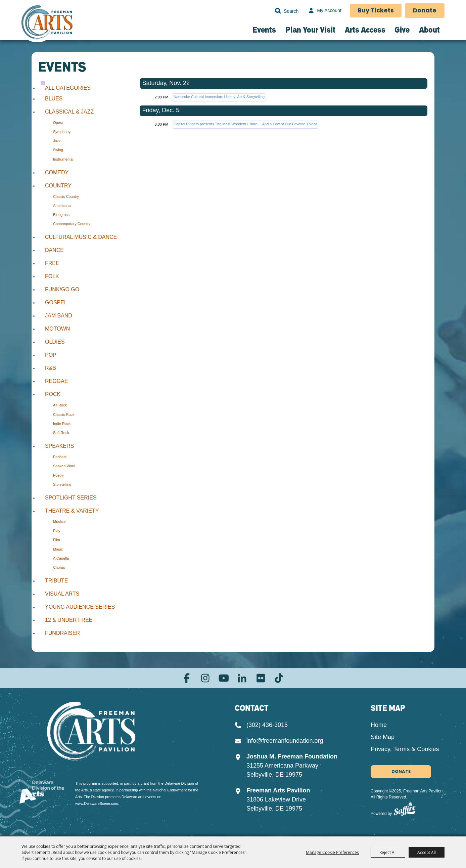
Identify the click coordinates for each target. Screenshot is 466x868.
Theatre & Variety (72, 511)
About (429, 30)
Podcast (60, 457)
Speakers (59, 446)
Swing (58, 150)
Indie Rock (62, 424)
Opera (58, 123)
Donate (425, 11)
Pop (51, 355)
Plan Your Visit (310, 30)
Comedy (57, 172)
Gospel (56, 302)
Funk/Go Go (62, 289)
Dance (54, 250)
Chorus (59, 567)
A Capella (61, 558)
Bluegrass (61, 215)
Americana (62, 206)
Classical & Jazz (69, 112)
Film (57, 540)
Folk (52, 276)
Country (58, 186)
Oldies (55, 342)
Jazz (57, 141)
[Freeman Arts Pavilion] (48, 26)
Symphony (62, 132)
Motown (57, 329)
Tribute (56, 581)
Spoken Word (64, 466)
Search (277, 11)
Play (57, 531)
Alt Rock (60, 405)
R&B (51, 368)
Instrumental (63, 159)
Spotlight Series (71, 498)
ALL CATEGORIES (68, 88)
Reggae (56, 381)
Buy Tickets (375, 11)
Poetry (58, 475)
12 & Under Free (69, 620)
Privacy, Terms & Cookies (405, 750)
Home (379, 726)
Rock (53, 394)
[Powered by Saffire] (405, 811)
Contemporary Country (72, 224)
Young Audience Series (80, 607)
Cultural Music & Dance (81, 237)
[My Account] (324, 11)
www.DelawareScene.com (97, 801)
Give (402, 30)
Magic (58, 549)
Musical (59, 522)
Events (264, 30)
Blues (54, 99)
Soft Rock (61, 433)
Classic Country (66, 197)
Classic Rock (64, 415)
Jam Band (59, 316)
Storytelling (62, 484)
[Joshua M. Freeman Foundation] (100, 732)
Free (52, 263)
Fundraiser (62, 633)
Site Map (383, 738)
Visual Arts (62, 594)
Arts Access (365, 30)
